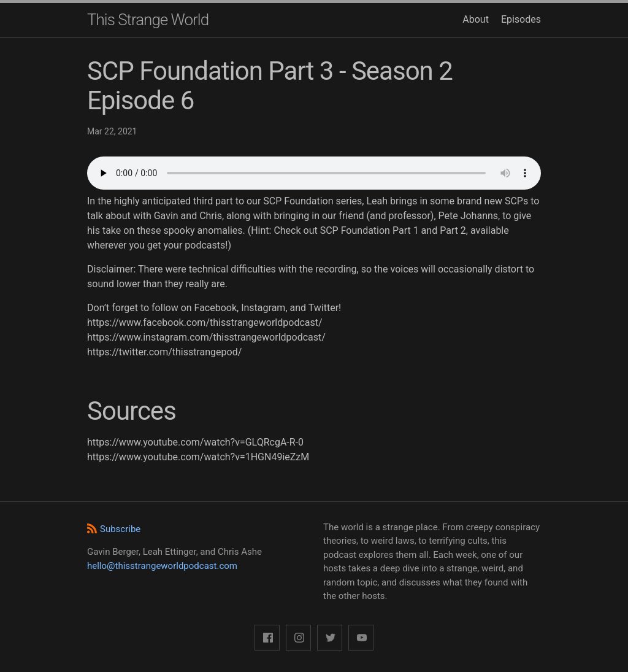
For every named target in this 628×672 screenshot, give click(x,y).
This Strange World (148, 20)
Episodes (521, 19)
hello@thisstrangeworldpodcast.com (162, 566)
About (476, 19)
